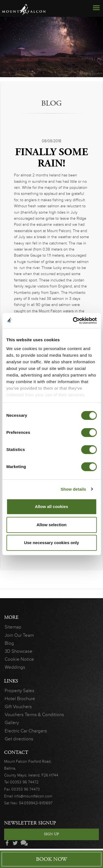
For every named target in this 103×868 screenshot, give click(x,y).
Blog (9, 643)
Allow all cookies (51, 506)
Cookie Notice (19, 659)
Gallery (12, 723)
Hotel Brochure (20, 699)
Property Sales (20, 691)
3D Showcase (19, 651)
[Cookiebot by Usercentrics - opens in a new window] (73, 321)
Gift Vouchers (18, 707)
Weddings (15, 667)
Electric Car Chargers (26, 731)
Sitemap (13, 627)
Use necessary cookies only (51, 543)
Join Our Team (16, 635)
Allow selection (51, 525)
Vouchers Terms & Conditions (28, 715)
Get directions (19, 739)
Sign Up (51, 834)
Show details (73, 489)
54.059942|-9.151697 (36, 803)
